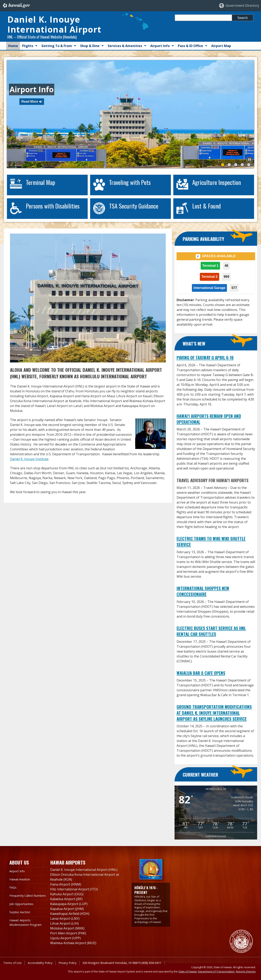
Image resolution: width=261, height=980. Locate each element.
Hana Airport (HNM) (66, 884)
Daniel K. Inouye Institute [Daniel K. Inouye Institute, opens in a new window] (29, 459)
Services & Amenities (125, 46)
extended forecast (216, 836)
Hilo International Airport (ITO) (74, 889)
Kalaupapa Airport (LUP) (69, 904)
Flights (28, 46)
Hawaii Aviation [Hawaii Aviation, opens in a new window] (20, 879)
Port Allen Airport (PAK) (68, 933)
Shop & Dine (90, 46)
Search (243, 18)
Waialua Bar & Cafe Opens (201, 673)
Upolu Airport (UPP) (65, 938)
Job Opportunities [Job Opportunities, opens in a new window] (21, 904)
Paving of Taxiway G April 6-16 (205, 357)
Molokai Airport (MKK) (67, 928)
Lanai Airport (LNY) (65, 919)
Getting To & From (57, 46)
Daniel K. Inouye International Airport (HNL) (84, 870)
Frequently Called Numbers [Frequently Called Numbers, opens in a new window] (28, 896)
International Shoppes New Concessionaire (203, 591)
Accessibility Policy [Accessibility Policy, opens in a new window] (40, 963)
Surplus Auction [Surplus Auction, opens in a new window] (20, 912)
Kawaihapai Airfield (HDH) (70, 914)
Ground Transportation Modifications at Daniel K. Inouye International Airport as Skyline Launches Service (214, 713)
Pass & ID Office (190, 46)
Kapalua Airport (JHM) (67, 909)
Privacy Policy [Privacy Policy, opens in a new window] (67, 963)
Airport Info (160, 46)
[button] (250, 159)
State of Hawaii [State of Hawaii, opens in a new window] (187, 971)
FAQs (13, 887)
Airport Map (221, 46)
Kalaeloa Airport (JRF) (66, 899)
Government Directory (242, 6)
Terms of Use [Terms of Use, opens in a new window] (12, 963)
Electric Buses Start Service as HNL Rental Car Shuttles (211, 631)
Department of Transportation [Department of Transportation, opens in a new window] (216, 971)
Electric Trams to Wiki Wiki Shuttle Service (211, 541)
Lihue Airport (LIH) (64, 923)
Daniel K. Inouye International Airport (54, 24)
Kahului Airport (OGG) (67, 894)
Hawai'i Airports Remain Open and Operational (209, 419)
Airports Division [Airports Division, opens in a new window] (246, 971)
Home (13, 46)
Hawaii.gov (16, 5)
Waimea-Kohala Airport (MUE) (73, 943)
